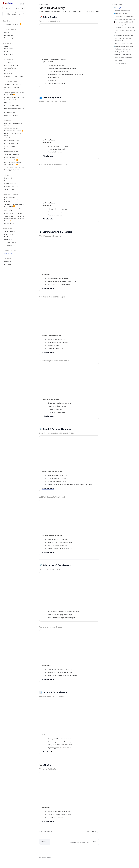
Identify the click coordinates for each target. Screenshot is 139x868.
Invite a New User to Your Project (125, 16)
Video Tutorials (44, 5)
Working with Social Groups (123, 52)
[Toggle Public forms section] (14, 243)
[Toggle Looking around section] (14, 35)
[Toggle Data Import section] (14, 237)
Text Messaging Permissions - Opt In (125, 32)
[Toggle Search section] (14, 46)
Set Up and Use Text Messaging (124, 28)
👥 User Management (120, 13)
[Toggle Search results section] (14, 49)
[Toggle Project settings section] (14, 234)
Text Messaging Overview (123, 25)
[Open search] (11, 8)
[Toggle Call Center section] (14, 245)
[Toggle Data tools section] (14, 240)
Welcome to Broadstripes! (123, 11)
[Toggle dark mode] (22, 3)
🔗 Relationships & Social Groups (124, 46)
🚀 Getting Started (119, 8)
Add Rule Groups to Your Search (124, 43)
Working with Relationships (123, 49)
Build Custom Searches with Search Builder (123, 39)
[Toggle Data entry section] (14, 52)
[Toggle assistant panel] (23, 8)
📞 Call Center (118, 60)
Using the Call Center (121, 63)
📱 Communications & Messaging (124, 22)
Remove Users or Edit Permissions (125, 19)
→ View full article (48, 156)
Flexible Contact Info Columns (124, 58)
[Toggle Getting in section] (14, 32)
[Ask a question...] (69, 848)
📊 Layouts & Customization (122, 55)
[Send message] (97, 849)
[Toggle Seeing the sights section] (14, 38)
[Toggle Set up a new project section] (14, 232)
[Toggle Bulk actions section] (14, 54)
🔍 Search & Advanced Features (123, 35)
